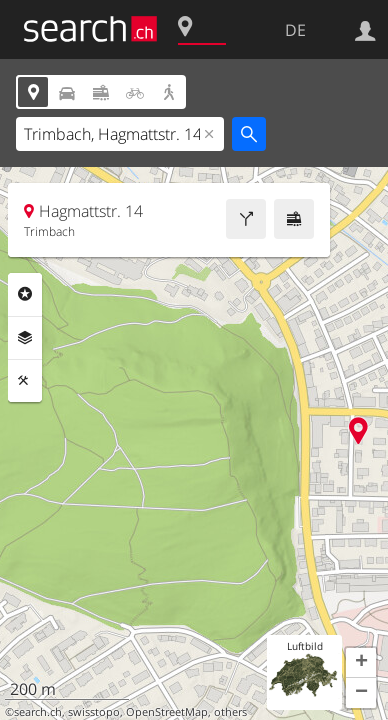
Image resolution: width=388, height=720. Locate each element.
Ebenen (25, 338)
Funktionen (25, 381)
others (230, 712)
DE (295, 30)
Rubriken (25, 294)
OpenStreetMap (167, 712)
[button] (361, 663)
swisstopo (94, 712)
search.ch (38, 712)
